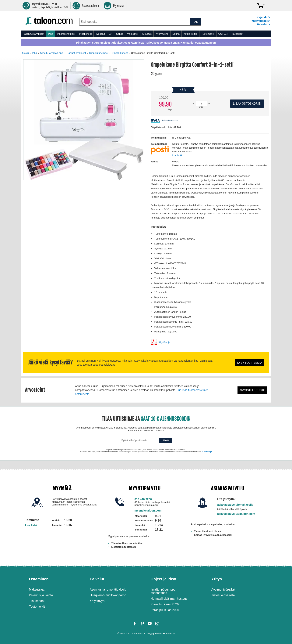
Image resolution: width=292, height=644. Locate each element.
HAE (195, 22)
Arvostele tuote (252, 390)
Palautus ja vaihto (41, 595)
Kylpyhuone (162, 34)
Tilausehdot (37, 601)
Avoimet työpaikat (223, 590)
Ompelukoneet (120, 53)
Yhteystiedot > (261, 21)
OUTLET (223, 34)
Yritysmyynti (98, 601)
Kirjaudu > (263, 17)
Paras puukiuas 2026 (165, 610)
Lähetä (165, 440)
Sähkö (120, 34)
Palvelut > (264, 24)
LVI (111, 34)
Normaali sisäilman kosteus (169, 599)
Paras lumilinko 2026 (165, 604)
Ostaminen (39, 579)
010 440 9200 (143, 499)
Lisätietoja (207, 452)
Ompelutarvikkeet (99, 53)
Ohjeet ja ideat (164, 579)
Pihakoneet (85, 34)
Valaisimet (133, 34)
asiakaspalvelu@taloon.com (236, 514)
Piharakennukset (66, 34)
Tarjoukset (238, 34)
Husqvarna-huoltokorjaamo (108, 595)
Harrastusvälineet (76, 53)
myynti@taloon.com (148, 510)
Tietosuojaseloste (223, 595)
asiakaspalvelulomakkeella (235, 505)
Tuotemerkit (208, 34)
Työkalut (100, 34)
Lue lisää (177, 155)
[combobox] (134, 22)
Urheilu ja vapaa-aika (52, 53)
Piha (51, 34)
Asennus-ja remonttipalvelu (108, 590)
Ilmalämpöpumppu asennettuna (163, 591)
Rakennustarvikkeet (33, 34)
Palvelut (97, 579)
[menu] (146, 34)
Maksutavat (37, 590)
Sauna (176, 34)
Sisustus (147, 34)
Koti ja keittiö (191, 34)
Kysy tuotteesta (250, 363)
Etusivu (25, 53)
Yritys (217, 579)
